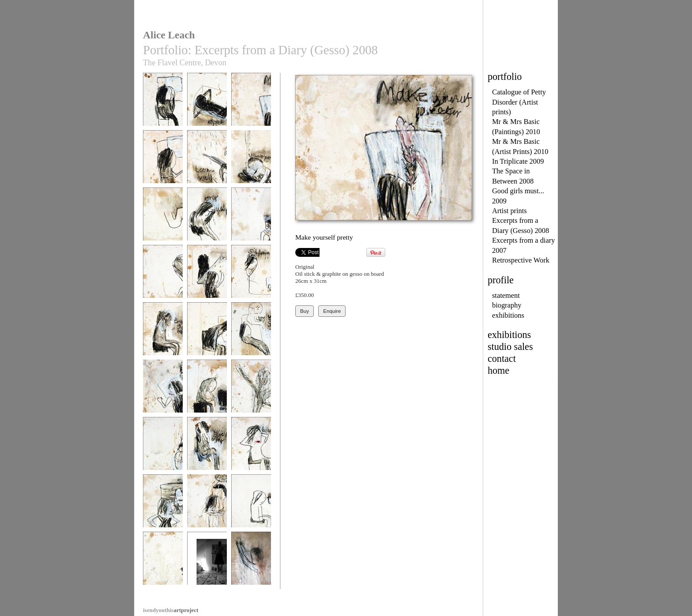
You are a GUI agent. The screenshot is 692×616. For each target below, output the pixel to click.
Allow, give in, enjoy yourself (207, 451)
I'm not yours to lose (163, 393)
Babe (251, 448)
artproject (171, 610)
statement (506, 295)
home (498, 370)
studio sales (510, 347)
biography (507, 305)
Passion (251, 562)
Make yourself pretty (251, 107)
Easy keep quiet (163, 276)
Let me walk (207, 161)
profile (501, 280)
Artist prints (510, 211)
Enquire (332, 311)
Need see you (163, 103)
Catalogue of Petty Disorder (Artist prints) (519, 102)
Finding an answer (163, 448)
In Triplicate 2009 (518, 161)
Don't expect (207, 103)
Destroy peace (163, 218)
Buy (305, 311)
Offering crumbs (207, 276)
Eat (251, 505)
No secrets (163, 161)
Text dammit (207, 333)
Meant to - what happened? (251, 164)
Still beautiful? (163, 505)
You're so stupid (251, 333)
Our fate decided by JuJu (251, 393)
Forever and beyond (163, 565)
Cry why (207, 218)
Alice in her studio (207, 562)
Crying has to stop (251, 218)
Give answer (207, 390)
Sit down (251, 276)
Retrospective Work (521, 260)
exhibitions (508, 315)
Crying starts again (163, 333)
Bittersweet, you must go (207, 508)
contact (502, 359)
